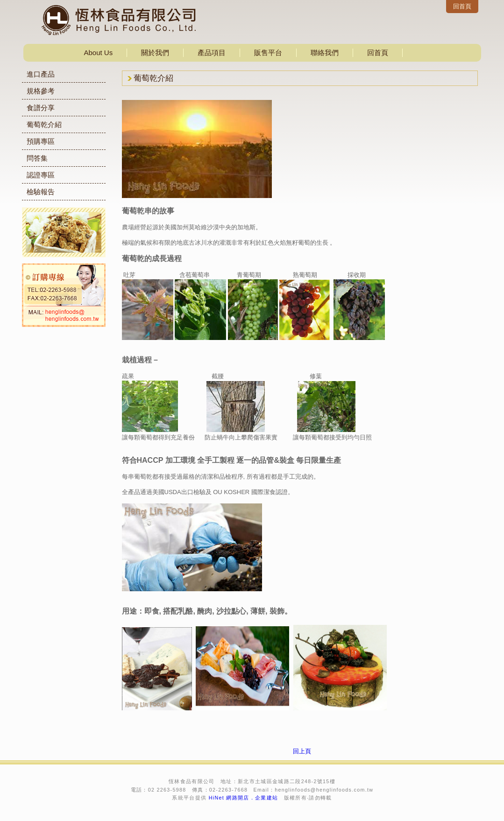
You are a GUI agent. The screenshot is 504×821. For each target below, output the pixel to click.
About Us (99, 53)
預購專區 (41, 141)
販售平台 (268, 53)
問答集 (37, 158)
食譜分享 (41, 108)
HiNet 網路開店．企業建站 (244, 798)
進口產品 (41, 74)
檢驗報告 (41, 192)
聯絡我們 (325, 53)
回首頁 (462, 6)
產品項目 (212, 53)
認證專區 (41, 175)
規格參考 (41, 91)
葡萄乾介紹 (44, 124)
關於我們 (155, 53)
